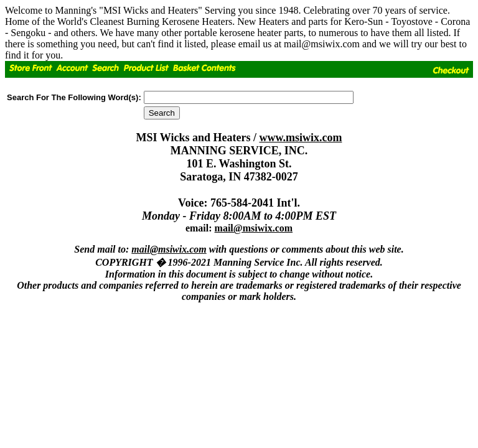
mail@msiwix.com (254, 228)
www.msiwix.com (300, 138)
